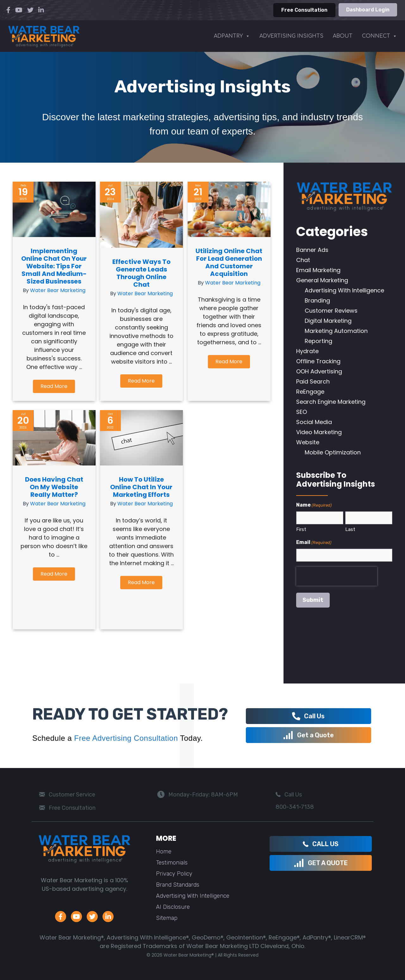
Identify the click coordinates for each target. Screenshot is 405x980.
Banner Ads (312, 250)
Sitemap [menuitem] (167, 918)
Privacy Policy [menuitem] (174, 874)
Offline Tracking (318, 361)
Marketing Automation (336, 331)
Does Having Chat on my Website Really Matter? (54, 487)
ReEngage (310, 392)
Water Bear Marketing (58, 290)
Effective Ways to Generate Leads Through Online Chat (141, 273)
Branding (317, 300)
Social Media (314, 422)
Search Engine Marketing (331, 402)
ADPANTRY (232, 36)
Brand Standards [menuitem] (178, 885)
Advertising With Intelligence (344, 290)
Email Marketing (318, 270)
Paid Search (313, 381)
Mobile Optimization (333, 452)
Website (308, 442)
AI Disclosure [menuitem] (173, 907)
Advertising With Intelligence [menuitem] (193, 896)
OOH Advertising (319, 371)
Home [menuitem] (164, 852)
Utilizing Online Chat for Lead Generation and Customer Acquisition (229, 262)
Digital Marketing (328, 321)
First (301, 529)
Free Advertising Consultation (126, 738)
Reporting (318, 341)
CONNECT (380, 36)
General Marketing (322, 280)
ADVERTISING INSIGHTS (291, 36)
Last (350, 529)
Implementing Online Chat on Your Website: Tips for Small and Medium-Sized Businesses (54, 266)
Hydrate (307, 351)
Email (314, 543)
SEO (302, 412)
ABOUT (343, 36)
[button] (54, 386)
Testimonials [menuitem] (172, 863)
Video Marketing (319, 432)
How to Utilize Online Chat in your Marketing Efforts (141, 487)
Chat (303, 260)
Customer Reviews (331, 311)
